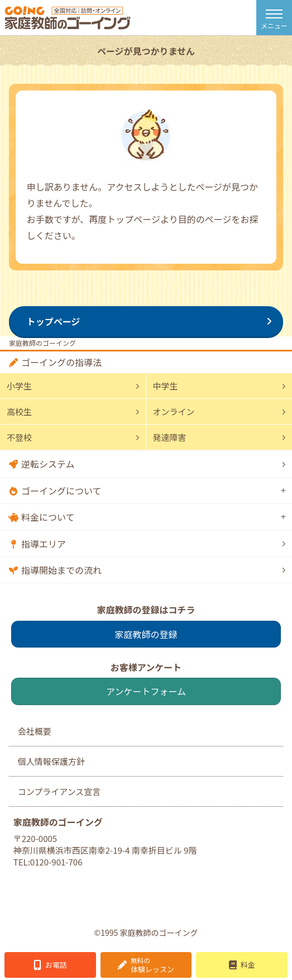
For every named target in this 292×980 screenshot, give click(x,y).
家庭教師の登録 (146, 634)
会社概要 (35, 731)
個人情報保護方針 (51, 761)
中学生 (166, 386)
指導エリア (44, 544)
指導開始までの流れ (61, 570)
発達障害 (170, 437)
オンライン (174, 411)
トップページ (54, 321)
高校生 (19, 411)
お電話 (56, 965)
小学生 (19, 386)
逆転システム (48, 464)
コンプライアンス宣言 (59, 791)
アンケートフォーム (146, 691)
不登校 (19, 437)
